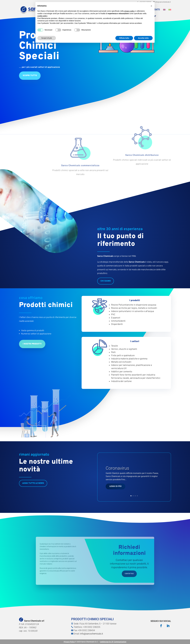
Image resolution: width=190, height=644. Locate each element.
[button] (151, 6)
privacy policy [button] (130, 11)
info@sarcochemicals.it (92, 634)
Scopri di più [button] (47, 38)
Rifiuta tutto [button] (124, 38)
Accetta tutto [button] (143, 38)
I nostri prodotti (32, 344)
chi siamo (106, 281)
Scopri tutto (30, 91)
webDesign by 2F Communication (113, 642)
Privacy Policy (69, 642)
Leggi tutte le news (33, 483)
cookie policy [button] (42, 16)
